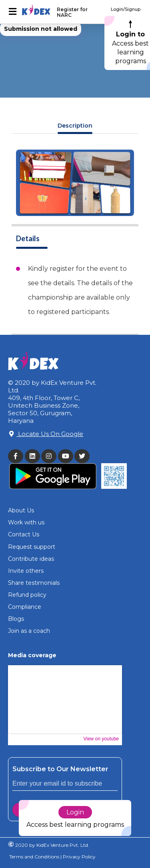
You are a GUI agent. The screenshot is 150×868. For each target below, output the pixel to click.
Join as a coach (29, 631)
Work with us (26, 522)
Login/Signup (126, 9)
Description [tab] (75, 126)
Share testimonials (34, 583)
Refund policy (27, 595)
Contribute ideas (31, 559)
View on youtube (101, 739)
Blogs (16, 619)
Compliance (25, 607)
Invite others (26, 571)
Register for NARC (72, 12)
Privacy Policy (79, 857)
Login (75, 812)
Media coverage (32, 655)
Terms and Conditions (34, 857)
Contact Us (24, 534)
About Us (21, 510)
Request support (32, 547)
